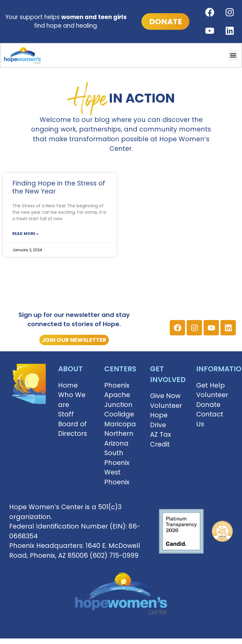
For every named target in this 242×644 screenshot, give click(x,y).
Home (68, 385)
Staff (66, 414)
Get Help (210, 385)
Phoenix (117, 385)
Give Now (165, 396)
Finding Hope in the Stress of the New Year (59, 187)
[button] (233, 55)
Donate (208, 405)
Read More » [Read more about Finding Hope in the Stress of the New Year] (25, 234)
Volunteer (166, 406)
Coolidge (119, 414)
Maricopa (120, 424)
